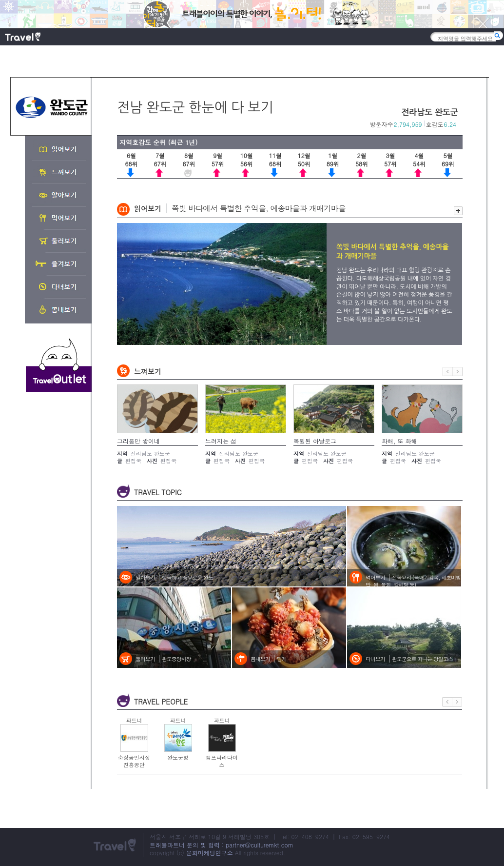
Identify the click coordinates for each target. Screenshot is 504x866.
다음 (458, 372)
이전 (448, 372)
